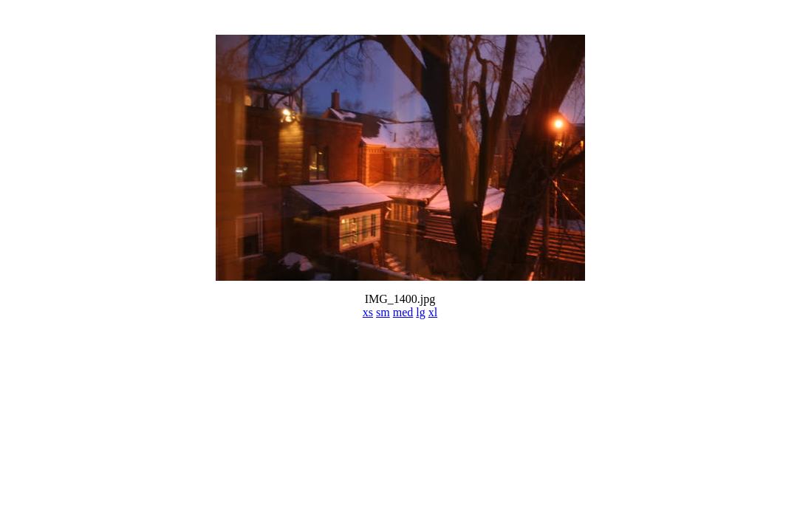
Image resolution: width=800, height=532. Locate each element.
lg (420, 312)
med (403, 312)
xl (433, 312)
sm (383, 312)
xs (368, 312)
